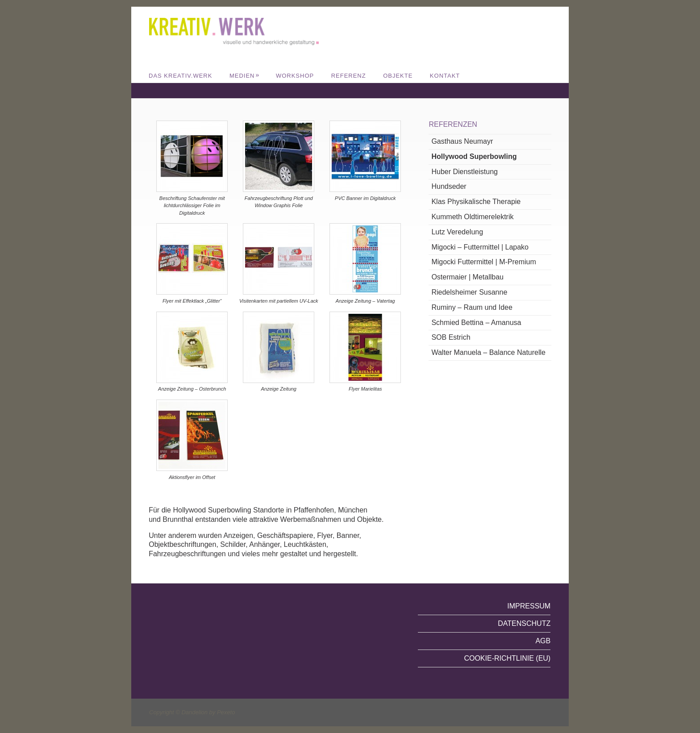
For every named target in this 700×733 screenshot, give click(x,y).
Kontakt (445, 76)
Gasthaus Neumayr (462, 141)
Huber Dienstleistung (465, 172)
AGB (543, 641)
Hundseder (449, 186)
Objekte (398, 76)
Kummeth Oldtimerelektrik (472, 217)
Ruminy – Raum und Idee (472, 307)
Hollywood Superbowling (474, 156)
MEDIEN (245, 76)
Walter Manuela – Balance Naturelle (488, 352)
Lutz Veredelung (457, 232)
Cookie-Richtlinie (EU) (507, 658)
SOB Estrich (451, 337)
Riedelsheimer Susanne (469, 292)
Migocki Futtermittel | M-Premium (483, 262)
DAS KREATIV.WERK (180, 76)
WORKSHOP (295, 76)
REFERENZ (349, 76)
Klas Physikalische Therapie (476, 202)
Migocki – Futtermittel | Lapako (480, 247)
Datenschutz (524, 623)
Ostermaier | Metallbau (467, 277)
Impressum (529, 606)
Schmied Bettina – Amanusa (476, 323)
